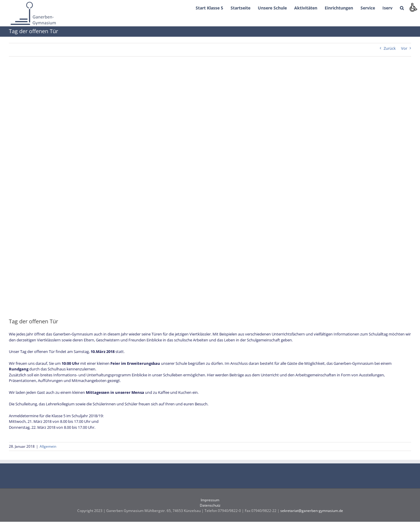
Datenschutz (210, 505)
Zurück (390, 48)
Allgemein (48, 446)
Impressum (210, 500)
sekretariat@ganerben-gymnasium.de (312, 511)
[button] (402, 7)
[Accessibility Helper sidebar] (413, 7)
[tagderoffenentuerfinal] (210, 191)
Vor (404, 48)
